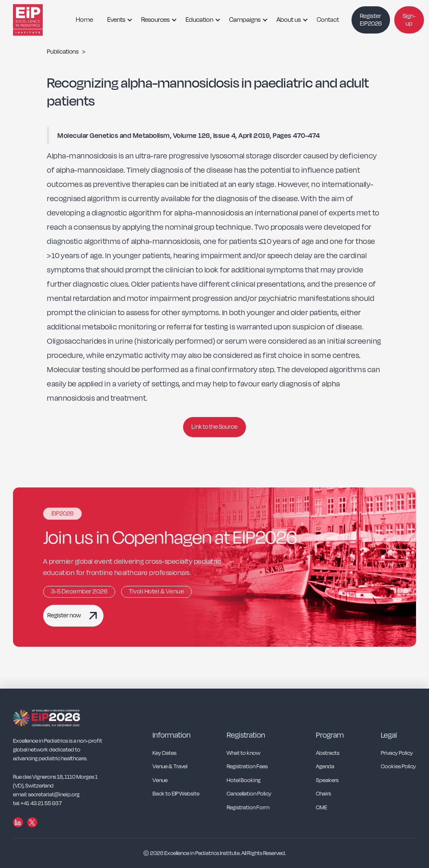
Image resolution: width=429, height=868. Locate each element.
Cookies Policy (398, 767)
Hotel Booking (244, 781)
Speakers (327, 781)
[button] (117, 20)
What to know (243, 753)
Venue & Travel (170, 767)
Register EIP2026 (371, 20)
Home (84, 20)
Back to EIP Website (176, 794)
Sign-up (409, 20)
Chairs (323, 794)
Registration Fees (247, 767)
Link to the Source (214, 427)
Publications (63, 52)
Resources (155, 20)
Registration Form (248, 808)
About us (289, 20)
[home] (38, 20)
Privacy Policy (397, 753)
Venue (160, 781)
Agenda (325, 767)
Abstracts (328, 753)
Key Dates (164, 753)
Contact (328, 20)
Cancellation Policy (249, 794)
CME (322, 808)
